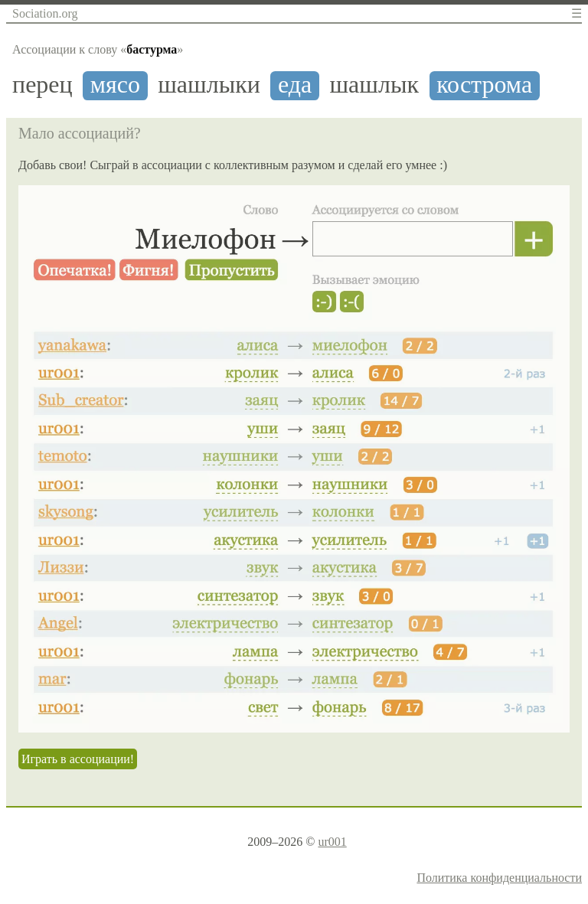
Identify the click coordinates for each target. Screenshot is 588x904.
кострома (484, 85)
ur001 (332, 842)
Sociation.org (45, 13)
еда (295, 85)
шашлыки (209, 85)
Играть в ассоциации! (78, 759)
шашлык (374, 85)
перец (42, 85)
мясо (115, 85)
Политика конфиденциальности (499, 878)
